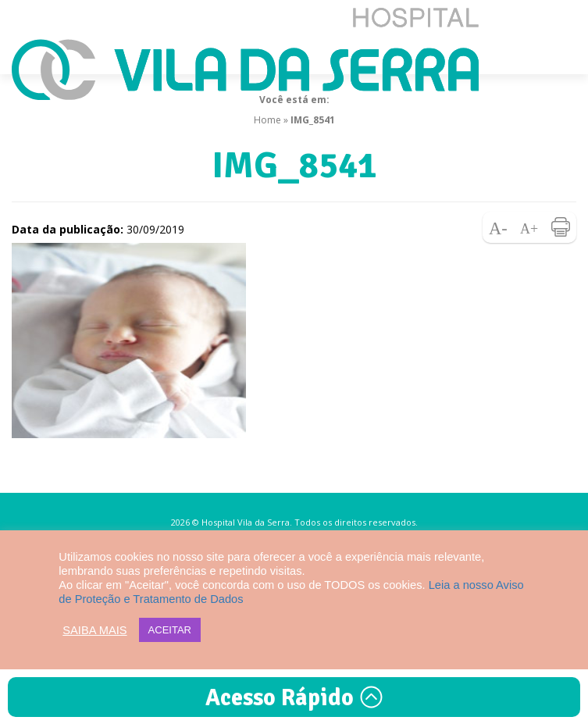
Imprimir (561, 227)
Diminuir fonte (498, 227)
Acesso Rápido (294, 698)
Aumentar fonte (529, 227)
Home (267, 120)
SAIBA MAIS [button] (94, 630)
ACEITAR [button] (170, 630)
